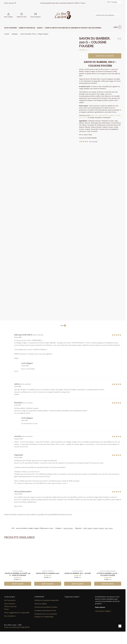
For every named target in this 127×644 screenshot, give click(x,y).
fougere (102, 527)
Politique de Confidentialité (44, 616)
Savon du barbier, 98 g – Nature (78, 572)
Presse (7, 608)
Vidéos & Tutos (22, 17)
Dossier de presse (10, 605)
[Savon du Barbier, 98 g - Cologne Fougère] (118, 38)
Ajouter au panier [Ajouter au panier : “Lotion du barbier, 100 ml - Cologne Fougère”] (108, 583)
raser (107, 527)
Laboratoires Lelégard (103, 610)
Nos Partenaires (10, 599)
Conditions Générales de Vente (45, 609)
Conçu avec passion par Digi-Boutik (17, 626)
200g (85, 527)
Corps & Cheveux (48, 570)
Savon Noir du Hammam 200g (48, 572)
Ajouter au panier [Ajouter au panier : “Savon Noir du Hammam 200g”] (48, 583)
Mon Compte (8, 17)
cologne (96, 527)
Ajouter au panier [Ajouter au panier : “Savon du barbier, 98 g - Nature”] (78, 583)
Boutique (15, 33)
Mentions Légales (41, 603)
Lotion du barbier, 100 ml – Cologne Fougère (108, 573)
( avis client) (93, 140)
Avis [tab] (63, 324)
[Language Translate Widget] (114, 2)
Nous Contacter (36, 17)
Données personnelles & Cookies (46, 606)
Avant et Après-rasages (108, 570)
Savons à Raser (68, 527)
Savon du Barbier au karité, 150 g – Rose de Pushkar (18, 573)
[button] (117, 27)
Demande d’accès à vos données (46, 613)
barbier (90, 527)
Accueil (7, 33)
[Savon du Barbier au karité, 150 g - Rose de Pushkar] (120, 38)
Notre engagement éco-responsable (17, 611)
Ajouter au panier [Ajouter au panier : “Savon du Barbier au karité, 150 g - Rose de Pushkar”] (18, 583)
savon (111, 527)
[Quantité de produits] (82, 55)
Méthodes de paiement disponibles (47, 599)
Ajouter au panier (105, 55)
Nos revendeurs (10, 615)
